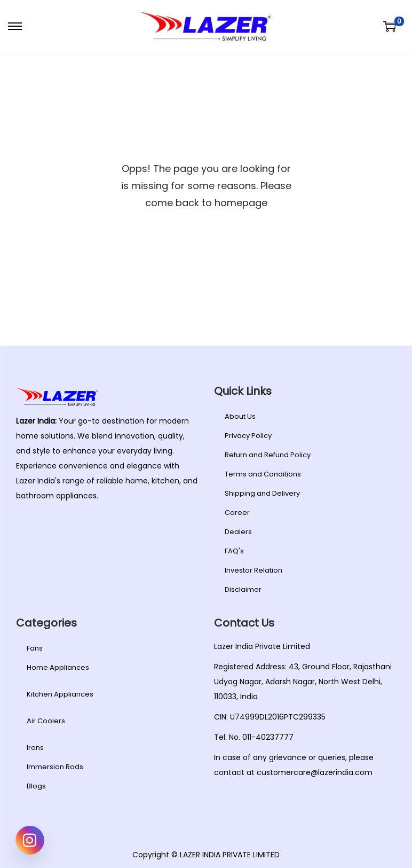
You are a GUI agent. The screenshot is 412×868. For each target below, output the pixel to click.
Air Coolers (46, 721)
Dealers (238, 532)
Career (237, 513)
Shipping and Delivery (262, 493)
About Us (240, 416)
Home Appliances (58, 667)
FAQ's (234, 551)
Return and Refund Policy (268, 455)
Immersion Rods (55, 767)
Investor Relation (253, 570)
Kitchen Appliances (60, 694)
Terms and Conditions (263, 474)
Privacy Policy (248, 436)
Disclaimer (243, 589)
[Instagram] (30, 840)
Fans (35, 648)
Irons (35, 748)
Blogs (36, 786)
